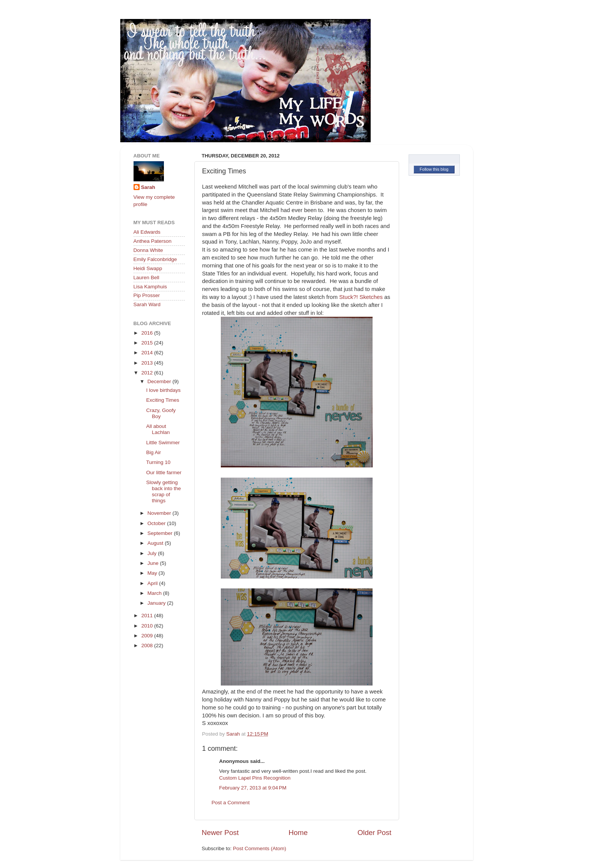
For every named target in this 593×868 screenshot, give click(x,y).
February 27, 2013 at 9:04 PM (253, 788)
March (155, 593)
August (156, 543)
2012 (148, 373)
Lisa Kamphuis (150, 287)
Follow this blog (434, 169)
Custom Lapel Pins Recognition (255, 778)
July (153, 553)
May (153, 573)
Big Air (153, 452)
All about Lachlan (158, 429)
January (157, 603)
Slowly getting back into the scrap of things (164, 492)
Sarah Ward (147, 304)
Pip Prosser (147, 295)
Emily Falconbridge (155, 259)
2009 (148, 636)
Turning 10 (158, 462)
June (154, 563)
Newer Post (220, 833)
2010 (148, 626)
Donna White (148, 250)
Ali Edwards (147, 232)
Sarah (148, 187)
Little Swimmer (163, 443)
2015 (148, 343)
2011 (148, 616)
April (153, 583)
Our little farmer (164, 473)
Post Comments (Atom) (260, 848)
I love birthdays (163, 390)
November (160, 513)
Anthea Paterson (153, 241)
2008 (148, 645)
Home (298, 833)
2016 (148, 333)
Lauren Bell (146, 278)
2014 (148, 353)
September (161, 533)
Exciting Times (163, 400)
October (157, 523)
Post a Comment (231, 803)
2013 (148, 363)
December (160, 381)
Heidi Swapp (148, 268)
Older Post (374, 833)
